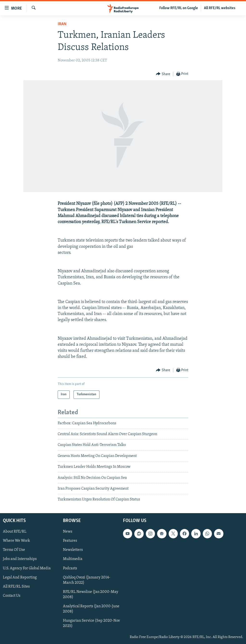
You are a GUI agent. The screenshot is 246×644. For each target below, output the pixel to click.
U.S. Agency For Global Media (27, 568)
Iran (62, 24)
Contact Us (12, 595)
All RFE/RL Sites (16, 586)
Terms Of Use (14, 550)
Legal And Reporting (20, 577)
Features (70, 541)
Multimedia (73, 559)
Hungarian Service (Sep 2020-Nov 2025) (91, 623)
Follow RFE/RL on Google (179, 8)
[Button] (163, 74)
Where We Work (16, 541)
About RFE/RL (15, 532)
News (68, 532)
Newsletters (73, 550)
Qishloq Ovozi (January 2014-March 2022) (87, 580)
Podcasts (70, 568)
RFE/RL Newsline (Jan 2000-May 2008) (91, 594)
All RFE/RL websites (220, 8)
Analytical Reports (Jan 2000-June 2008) (91, 609)
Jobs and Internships (20, 559)
